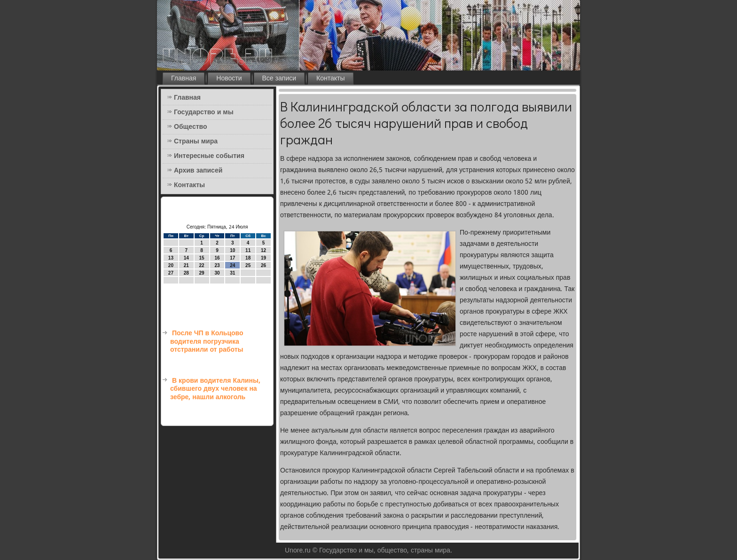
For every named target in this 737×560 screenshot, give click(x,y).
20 (171, 265)
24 (232, 265)
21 (186, 265)
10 (232, 250)
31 (232, 273)
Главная (184, 79)
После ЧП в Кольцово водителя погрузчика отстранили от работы (207, 342)
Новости (229, 79)
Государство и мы (204, 112)
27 (171, 273)
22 (202, 265)
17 (232, 258)
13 (171, 258)
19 (263, 258)
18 (248, 258)
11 (248, 250)
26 (263, 265)
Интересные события (209, 156)
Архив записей (198, 171)
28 (186, 273)
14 (186, 258)
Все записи (279, 79)
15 (202, 258)
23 (217, 265)
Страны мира (196, 142)
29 (202, 273)
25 (248, 265)
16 (217, 258)
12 (263, 250)
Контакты (330, 79)
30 (217, 273)
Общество (191, 127)
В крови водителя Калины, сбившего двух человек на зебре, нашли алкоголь (215, 389)
